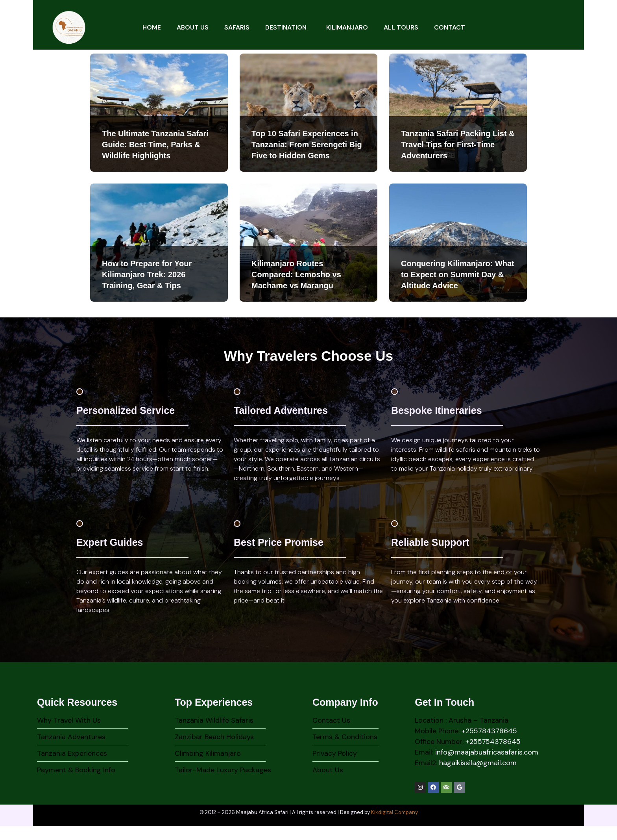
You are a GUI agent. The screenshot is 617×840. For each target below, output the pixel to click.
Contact (450, 27)
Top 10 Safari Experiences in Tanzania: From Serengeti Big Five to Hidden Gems (307, 145)
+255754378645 (493, 756)
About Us (193, 27)
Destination (288, 27)
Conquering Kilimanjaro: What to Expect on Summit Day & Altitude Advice (458, 274)
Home (152, 27)
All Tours (401, 27)
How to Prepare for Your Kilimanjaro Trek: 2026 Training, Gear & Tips (147, 274)
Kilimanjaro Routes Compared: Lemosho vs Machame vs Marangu (296, 274)
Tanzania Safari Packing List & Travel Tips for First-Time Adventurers (458, 145)
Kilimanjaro (347, 27)
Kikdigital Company (394, 826)
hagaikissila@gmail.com (478, 777)
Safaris (237, 27)
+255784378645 (489, 745)
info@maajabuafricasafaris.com (487, 766)
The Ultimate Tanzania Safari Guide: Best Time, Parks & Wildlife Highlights (155, 145)
